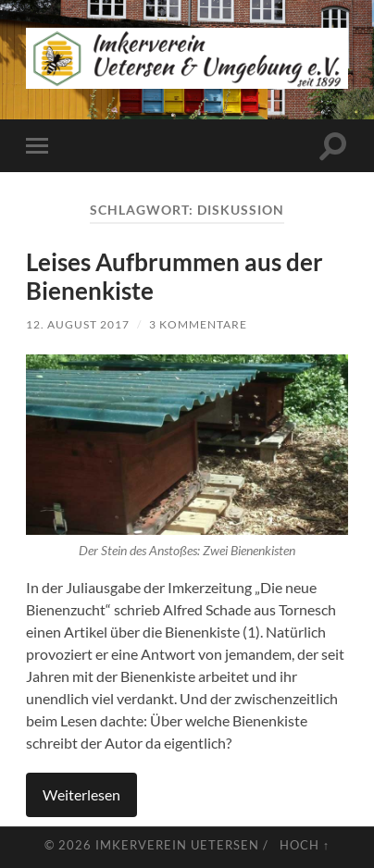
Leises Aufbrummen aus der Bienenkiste (175, 277)
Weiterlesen (81, 794)
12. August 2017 (78, 324)
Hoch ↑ (305, 845)
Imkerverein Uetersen (177, 845)
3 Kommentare (198, 324)
